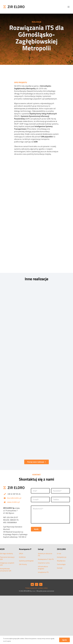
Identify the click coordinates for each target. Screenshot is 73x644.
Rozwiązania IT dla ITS (46, 559)
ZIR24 (21, 554)
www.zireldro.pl (13, 502)
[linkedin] (32, 584)
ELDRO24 (22, 557)
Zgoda (64, 640)
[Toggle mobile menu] (69, 7)
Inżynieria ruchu (44, 563)
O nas (59, 554)
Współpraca (61, 561)
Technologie (61, 564)
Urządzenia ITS (43, 572)
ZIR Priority (23, 564)
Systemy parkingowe (26, 561)
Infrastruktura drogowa (43, 568)
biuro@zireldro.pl (14, 498)
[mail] (37, 584)
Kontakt (60, 568)
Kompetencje (62, 557)
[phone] (41, 584)
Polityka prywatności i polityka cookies (37, 588)
